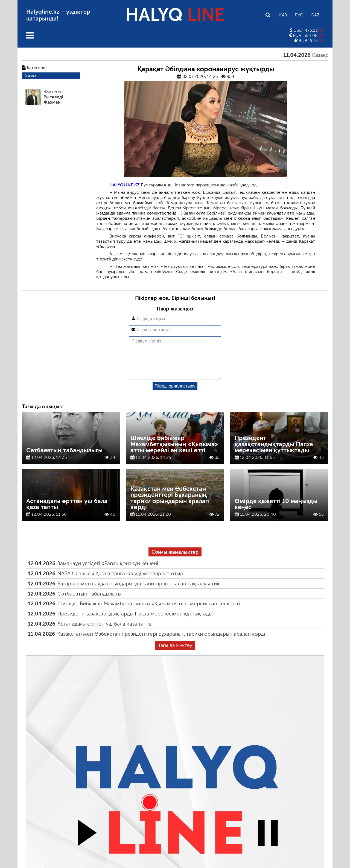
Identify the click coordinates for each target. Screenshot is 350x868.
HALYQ (175, 15)
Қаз (283, 15)
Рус (299, 15)
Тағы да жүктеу (175, 654)
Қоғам (30, 76)
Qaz (315, 15)
